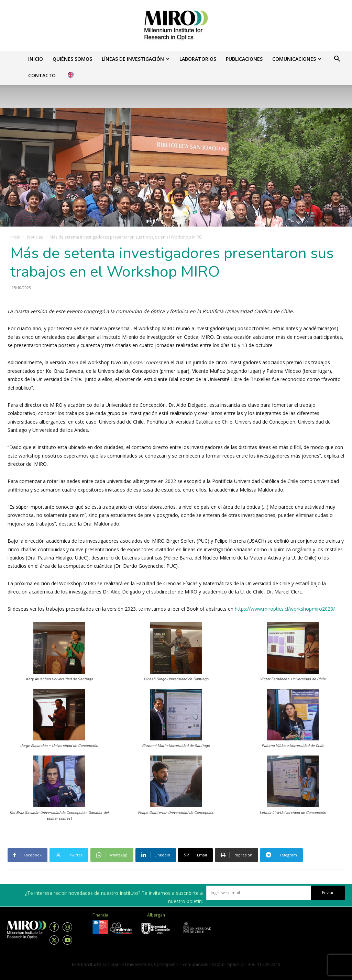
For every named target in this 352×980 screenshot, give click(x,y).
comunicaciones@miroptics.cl (213, 964)
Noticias (35, 237)
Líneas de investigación (136, 59)
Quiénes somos (72, 59)
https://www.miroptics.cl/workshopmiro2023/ (285, 609)
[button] (337, 60)
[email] (258, 893)
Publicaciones (244, 59)
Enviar (328, 893)
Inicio (36, 59)
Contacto (42, 75)
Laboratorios (198, 59)
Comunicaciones (297, 59)
